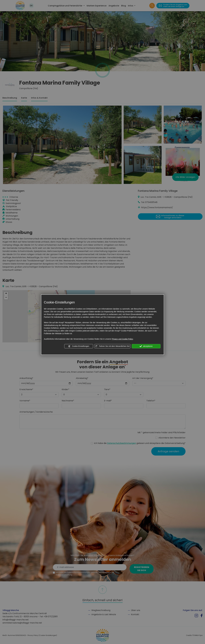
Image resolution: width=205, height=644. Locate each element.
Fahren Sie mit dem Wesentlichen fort (112, 346)
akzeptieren (146, 346)
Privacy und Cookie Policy (122, 339)
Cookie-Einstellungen (79, 346)
